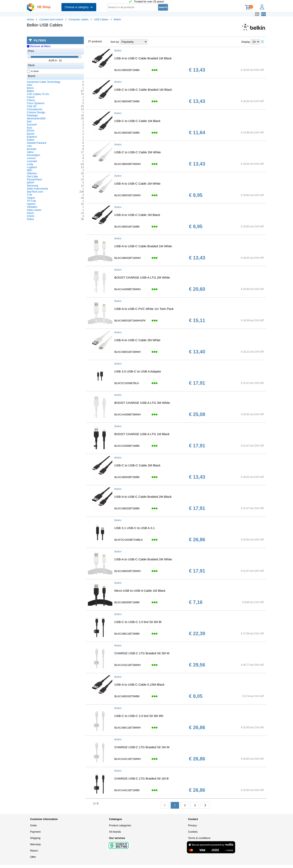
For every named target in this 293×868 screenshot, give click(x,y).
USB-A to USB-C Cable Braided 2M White (143, 559)
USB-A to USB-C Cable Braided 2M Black (143, 497)
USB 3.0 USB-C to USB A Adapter (138, 371)
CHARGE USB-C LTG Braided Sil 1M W (142, 747)
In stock (33, 71)
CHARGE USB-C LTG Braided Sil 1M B (142, 778)
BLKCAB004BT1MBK (127, 101)
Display (246, 42)
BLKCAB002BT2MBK (127, 508)
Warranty (35, 844)
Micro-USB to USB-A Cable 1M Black (140, 591)
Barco (30, 88)
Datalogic (32, 115)
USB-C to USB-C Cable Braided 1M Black (143, 90)
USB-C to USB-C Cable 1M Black (137, 121)
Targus (31, 198)
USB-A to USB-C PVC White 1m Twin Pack (144, 309)
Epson (31, 134)
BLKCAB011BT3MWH (127, 728)
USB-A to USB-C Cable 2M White (137, 340)
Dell (29, 121)
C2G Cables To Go (38, 94)
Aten (30, 85)
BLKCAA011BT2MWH (127, 665)
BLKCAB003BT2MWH (127, 164)
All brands (115, 832)
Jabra (30, 152)
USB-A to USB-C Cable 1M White (137, 184)
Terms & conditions (199, 838)
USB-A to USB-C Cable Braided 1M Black (143, 58)
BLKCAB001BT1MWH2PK (130, 321)
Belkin (118, 19)
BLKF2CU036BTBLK (127, 383)
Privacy (192, 825)
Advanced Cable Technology (44, 82)
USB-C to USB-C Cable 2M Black (137, 465)
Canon (31, 97)
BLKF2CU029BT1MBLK (128, 540)
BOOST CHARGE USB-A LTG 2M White (142, 277)
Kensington (33, 155)
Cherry (31, 100)
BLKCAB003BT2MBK (127, 477)
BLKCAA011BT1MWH (127, 759)
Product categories (120, 825)
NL (257, 14)
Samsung (32, 186)
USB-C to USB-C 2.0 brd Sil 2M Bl (138, 622)
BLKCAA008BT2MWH (127, 289)
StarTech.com (35, 192)
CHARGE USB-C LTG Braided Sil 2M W (142, 653)
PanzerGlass (34, 179)
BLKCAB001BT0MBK (127, 696)
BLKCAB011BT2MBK (127, 634)
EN (263, 14)
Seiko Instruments (37, 189)
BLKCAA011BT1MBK (127, 790)
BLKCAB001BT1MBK (127, 227)
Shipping (35, 838)
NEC (30, 170)
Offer (33, 857)
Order (33, 825)
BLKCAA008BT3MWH (127, 414)
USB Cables (101, 19)
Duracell (32, 125)
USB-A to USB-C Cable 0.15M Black (139, 684)
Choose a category (79, 7)
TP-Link (31, 201)
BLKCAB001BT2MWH (127, 352)
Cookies (193, 832)
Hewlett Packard (37, 143)
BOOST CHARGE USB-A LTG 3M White (142, 403)
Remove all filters (39, 46)
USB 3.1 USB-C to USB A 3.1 (135, 528)
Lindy (30, 164)
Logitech (32, 167)
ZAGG (31, 216)
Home (30, 19)
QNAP (31, 182)
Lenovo (31, 158)
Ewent (31, 140)
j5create (32, 149)
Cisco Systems (36, 103)
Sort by (115, 42)
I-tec (29, 146)
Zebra (30, 219)
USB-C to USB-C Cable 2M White (138, 152)
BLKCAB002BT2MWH (127, 571)
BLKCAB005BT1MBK (127, 602)
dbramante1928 (36, 118)
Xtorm (30, 213)
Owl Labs (32, 176)
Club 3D (32, 106)
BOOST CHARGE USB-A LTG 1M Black (142, 434)
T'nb (29, 195)
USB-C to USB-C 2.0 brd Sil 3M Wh (139, 716)
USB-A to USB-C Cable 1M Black (137, 215)
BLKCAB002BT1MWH (127, 258)
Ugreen (31, 204)
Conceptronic (35, 109)
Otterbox (32, 173)
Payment (35, 832)
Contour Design (36, 112)
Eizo (29, 128)
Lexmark (32, 161)
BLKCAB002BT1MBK (127, 70)
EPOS (31, 131)
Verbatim (32, 207)
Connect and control (51, 19)
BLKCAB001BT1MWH (127, 195)
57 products (95, 41)
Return (34, 851)
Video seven (34, 210)
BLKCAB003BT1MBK (127, 133)
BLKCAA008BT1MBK (127, 446)
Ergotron (32, 137)
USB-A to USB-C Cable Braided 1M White (143, 246)
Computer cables (79, 19)
